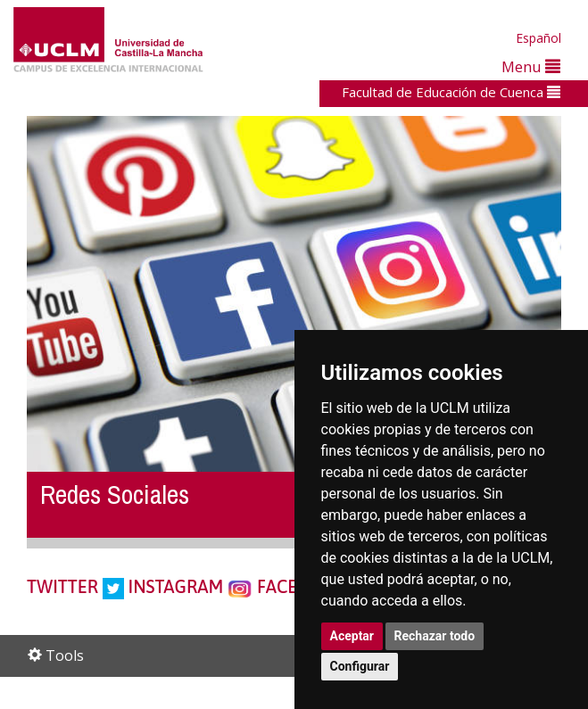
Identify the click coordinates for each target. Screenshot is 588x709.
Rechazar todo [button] (435, 636)
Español (538, 38)
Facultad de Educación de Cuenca (451, 92)
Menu (531, 66)
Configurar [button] (360, 666)
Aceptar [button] (352, 636)
